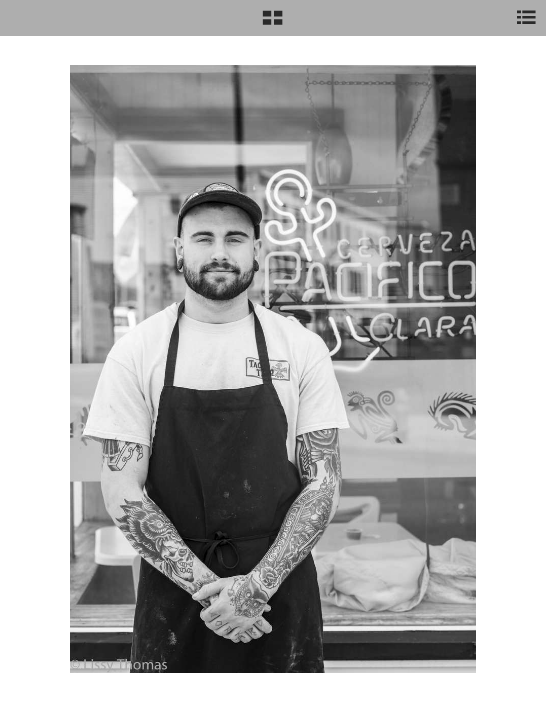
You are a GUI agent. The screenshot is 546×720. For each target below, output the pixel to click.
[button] (272, 25)
